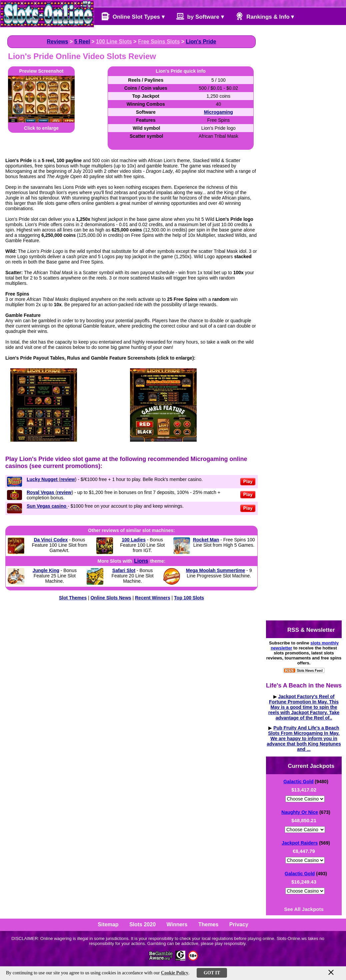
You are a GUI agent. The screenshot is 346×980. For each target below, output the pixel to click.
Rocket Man (206, 540)
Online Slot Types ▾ (133, 16)
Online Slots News (111, 598)
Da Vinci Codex (51, 540)
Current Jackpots (306, 765)
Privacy (239, 924)
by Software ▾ (200, 16)
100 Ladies (134, 540)
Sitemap (108, 924)
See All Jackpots (304, 909)
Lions (141, 561)
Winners (177, 924)
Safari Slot (124, 570)
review (68, 479)
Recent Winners (153, 598)
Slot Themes (73, 598)
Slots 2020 (142, 924)
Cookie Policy (175, 973)
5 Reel (82, 42)
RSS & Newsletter (305, 629)
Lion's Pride (201, 42)
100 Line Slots (114, 42)
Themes (208, 924)
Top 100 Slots (189, 598)
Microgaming (218, 112)
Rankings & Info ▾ (265, 16)
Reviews (57, 42)
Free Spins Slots (159, 42)
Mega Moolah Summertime (215, 570)
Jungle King (46, 570)
